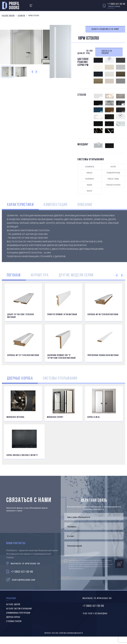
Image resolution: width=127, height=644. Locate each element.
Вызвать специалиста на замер (105, 29)
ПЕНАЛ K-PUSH (113, 185)
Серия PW (21, 16)
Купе (113, 167)
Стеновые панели (14, 621)
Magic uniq (113, 179)
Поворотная (113, 173)
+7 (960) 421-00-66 (116, 4)
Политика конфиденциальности (71, 633)
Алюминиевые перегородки (18, 613)
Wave (89, 185)
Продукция (11, 598)
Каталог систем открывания (19, 609)
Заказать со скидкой (107, 52)
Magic (90, 173)
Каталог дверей (8, 16)
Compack (90, 167)
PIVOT (90, 191)
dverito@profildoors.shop (24, 580)
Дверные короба (13, 617)
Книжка (90, 179)
